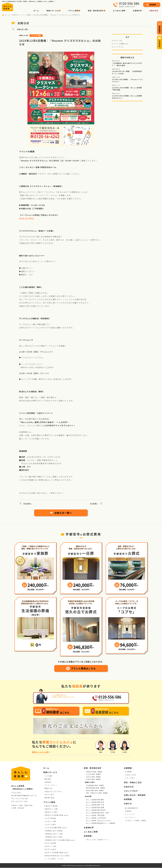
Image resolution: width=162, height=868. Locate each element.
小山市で (50, 819)
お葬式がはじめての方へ (53, 792)
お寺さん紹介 (49, 795)
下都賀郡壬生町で (53, 831)
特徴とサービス (50, 772)
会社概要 (128, 772)
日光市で (50, 843)
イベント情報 (26, 15)
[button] (53, 11)
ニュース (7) (118, 47)
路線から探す (90, 782)
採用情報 (128, 800)
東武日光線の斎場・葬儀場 (95, 791)
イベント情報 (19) (121, 44)
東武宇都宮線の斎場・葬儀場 (95, 788)
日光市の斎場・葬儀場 (93, 777)
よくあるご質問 (119, 11)
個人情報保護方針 (132, 808)
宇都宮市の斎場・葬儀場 (94, 772)
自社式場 (88, 796)
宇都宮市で (51, 806)
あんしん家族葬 (95, 816)
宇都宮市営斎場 (57, 856)
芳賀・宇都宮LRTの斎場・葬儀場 (97, 793)
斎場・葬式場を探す (93, 768)
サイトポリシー (131, 818)
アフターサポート (51, 785)
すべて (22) (118, 40)
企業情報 (128, 768)
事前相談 (48, 779)
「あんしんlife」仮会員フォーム (97, 840)
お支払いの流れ (131, 775)
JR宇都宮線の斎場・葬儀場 (95, 786)
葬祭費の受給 (49, 798)
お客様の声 (137, 11)
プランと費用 (49, 802)
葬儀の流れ (49, 789)
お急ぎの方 (154, 11)
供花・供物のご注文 (133, 783)
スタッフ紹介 (130, 778)
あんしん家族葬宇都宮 (95, 800)
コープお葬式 (55, 859)
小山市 (56, 828)
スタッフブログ (131, 791)
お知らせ (15, 15)
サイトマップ (130, 814)
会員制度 (48, 782)
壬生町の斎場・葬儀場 (93, 780)
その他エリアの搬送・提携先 (136, 821)
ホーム (36, 11)
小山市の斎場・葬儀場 (93, 774)
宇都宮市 (56, 815)
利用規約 (128, 811)
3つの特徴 (48, 776)
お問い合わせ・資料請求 (135, 795)
